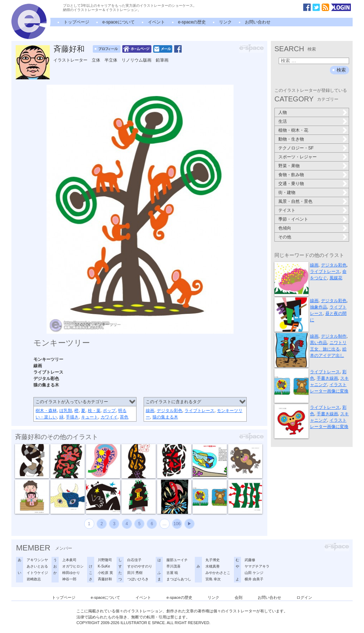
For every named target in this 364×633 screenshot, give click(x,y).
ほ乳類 (66, 411)
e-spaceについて (119, 22)
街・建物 (287, 192)
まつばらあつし (179, 579)
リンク (225, 22)
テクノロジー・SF (296, 148)
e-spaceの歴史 (192, 22)
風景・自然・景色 (295, 201)
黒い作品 (318, 343)
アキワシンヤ (37, 560)
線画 (150, 411)
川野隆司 (105, 560)
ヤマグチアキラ (257, 566)
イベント (156, 22)
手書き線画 (327, 378)
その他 (285, 237)
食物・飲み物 (291, 175)
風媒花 (336, 278)
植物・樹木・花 (293, 130)
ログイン (304, 597)
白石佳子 (134, 560)
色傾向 (285, 228)
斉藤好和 (69, 49)
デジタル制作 (334, 336)
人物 (283, 112)
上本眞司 (69, 560)
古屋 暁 (172, 573)
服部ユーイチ (177, 560)
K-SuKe (104, 566)
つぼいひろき (138, 579)
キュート (90, 417)
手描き (72, 417)
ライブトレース (199, 411)
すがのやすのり (140, 566)
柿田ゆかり (71, 573)
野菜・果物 (289, 166)
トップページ (76, 22)
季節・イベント (293, 219)
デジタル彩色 (170, 411)
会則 (239, 597)
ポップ (109, 411)
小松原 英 (105, 573)
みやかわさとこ (218, 573)
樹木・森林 (46, 411)
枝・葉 (94, 411)
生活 (283, 121)
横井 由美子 (254, 579)
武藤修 (250, 560)
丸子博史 (213, 560)
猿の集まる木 (165, 417)
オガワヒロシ (73, 566)
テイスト (287, 210)
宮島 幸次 (213, 579)
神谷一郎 (69, 579)
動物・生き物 (291, 139)
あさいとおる (37, 566)
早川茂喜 (173, 566)
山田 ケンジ (254, 573)
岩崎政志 (34, 579)
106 (177, 524)
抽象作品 (318, 307)
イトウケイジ (37, 573)
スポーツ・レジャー (298, 157)
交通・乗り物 (291, 184)
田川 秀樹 (135, 573)
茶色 (124, 417)
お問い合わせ (258, 22)
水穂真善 (213, 566)
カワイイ (109, 417)
